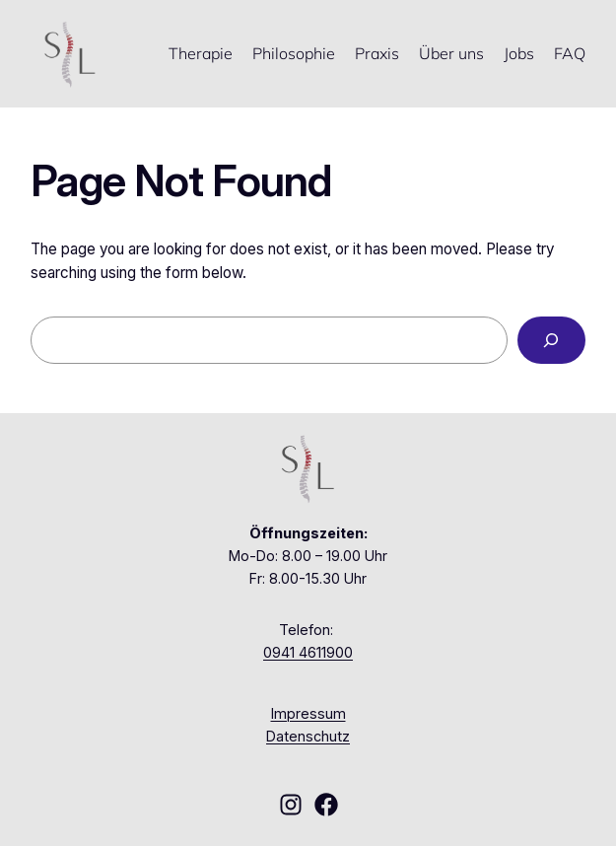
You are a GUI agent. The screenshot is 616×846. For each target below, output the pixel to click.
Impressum (308, 713)
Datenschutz (308, 736)
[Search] (551, 340)
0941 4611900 (308, 652)
